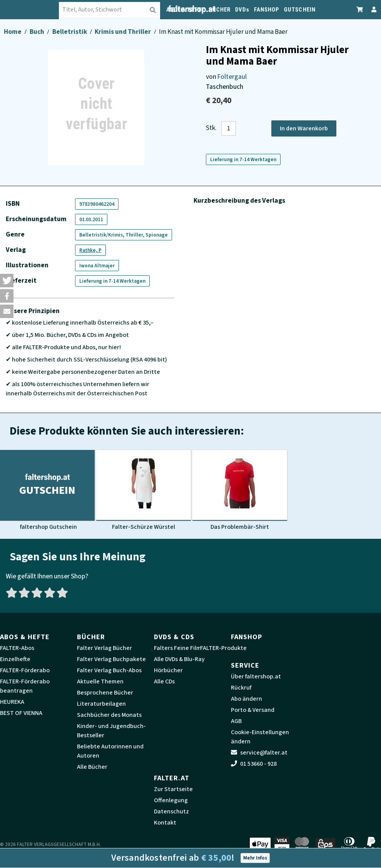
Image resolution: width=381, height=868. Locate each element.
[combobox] (116, 10)
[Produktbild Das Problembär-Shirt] (240, 490)
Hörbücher (168, 670)
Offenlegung (171, 800)
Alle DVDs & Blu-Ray (179, 659)
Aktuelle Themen (100, 681)
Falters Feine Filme (179, 648)
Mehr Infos (255, 858)
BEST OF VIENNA (21, 713)
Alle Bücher (92, 767)
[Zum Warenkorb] (360, 9)
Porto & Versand (253, 710)
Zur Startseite (173, 789)
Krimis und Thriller (123, 32)
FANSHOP (267, 10)
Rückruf (241, 688)
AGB (236, 721)
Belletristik (70, 32)
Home (13, 32)
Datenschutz (171, 811)
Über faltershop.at (256, 676)
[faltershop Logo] (36, 10)
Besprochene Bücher (105, 693)
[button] (7, 281)
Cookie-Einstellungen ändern (260, 737)
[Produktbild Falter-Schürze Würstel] (144, 490)
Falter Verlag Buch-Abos (109, 670)
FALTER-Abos (17, 648)
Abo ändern (246, 699)
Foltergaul (232, 77)
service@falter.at (259, 753)
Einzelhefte (15, 659)
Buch (38, 32)
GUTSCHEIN (300, 10)
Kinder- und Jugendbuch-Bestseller (111, 731)
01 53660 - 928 (254, 764)
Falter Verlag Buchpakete (111, 659)
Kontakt (165, 823)
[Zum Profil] (372, 9)
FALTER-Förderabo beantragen (25, 686)
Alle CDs (164, 681)
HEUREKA (12, 702)
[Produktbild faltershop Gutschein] (47, 490)
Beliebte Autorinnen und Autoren (110, 751)
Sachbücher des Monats (109, 715)
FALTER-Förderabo (25, 670)
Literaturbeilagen (101, 704)
